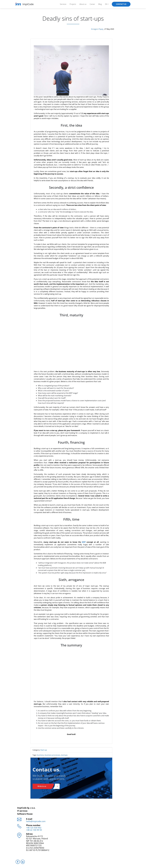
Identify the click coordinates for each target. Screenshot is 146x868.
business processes (52, 755)
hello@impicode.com (36, 821)
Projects (73, 4)
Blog (100, 4)
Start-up (44, 750)
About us (83, 4)
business (40, 755)
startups (64, 755)
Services (63, 4)
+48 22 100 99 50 (34, 830)
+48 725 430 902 (34, 828)
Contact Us (121, 4)
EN (106, 4)
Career (92, 4)
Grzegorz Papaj (97, 29)
